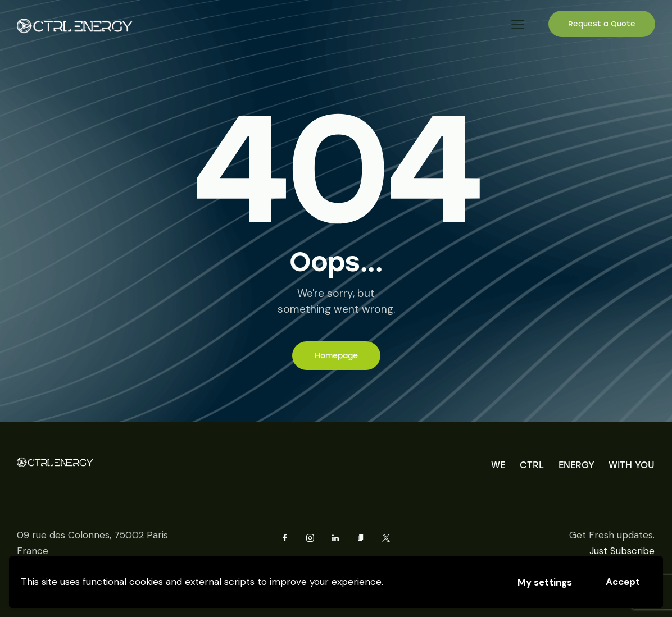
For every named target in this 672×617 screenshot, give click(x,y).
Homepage (336, 356)
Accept (623, 582)
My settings (545, 582)
